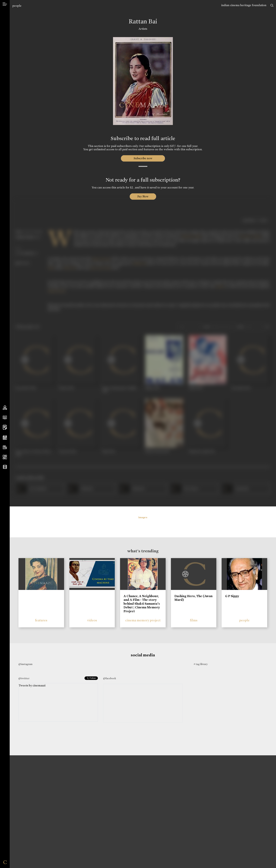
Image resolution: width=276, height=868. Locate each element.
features (41, 620)
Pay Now (143, 196)
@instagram (25, 664)
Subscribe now (143, 158)
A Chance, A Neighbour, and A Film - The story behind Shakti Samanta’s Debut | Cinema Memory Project (142, 604)
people (17, 6)
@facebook (110, 678)
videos (92, 620)
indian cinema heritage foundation (244, 5)
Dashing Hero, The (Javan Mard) (193, 598)
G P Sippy (232, 596)
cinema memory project (143, 620)
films (194, 620)
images (143, 517)
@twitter (24, 678)
